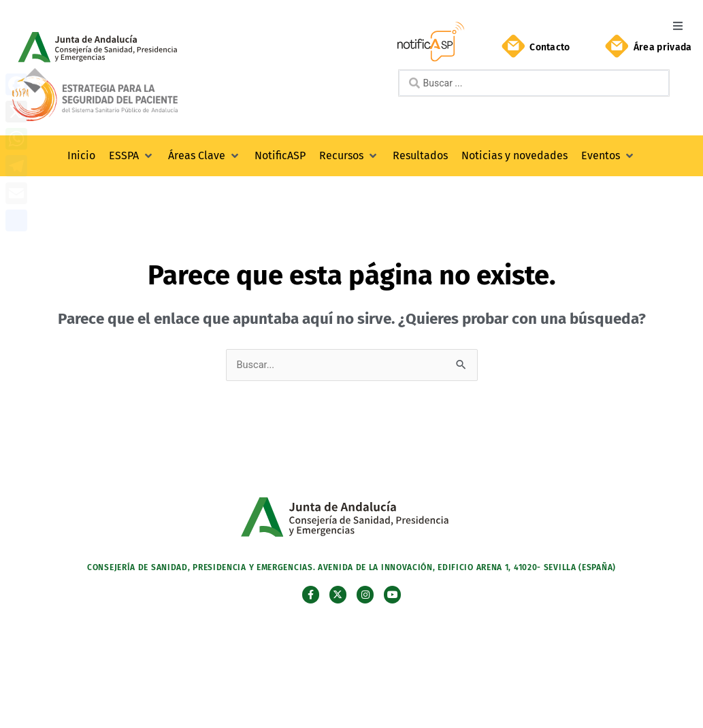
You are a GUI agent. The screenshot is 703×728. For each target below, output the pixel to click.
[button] (677, 26)
